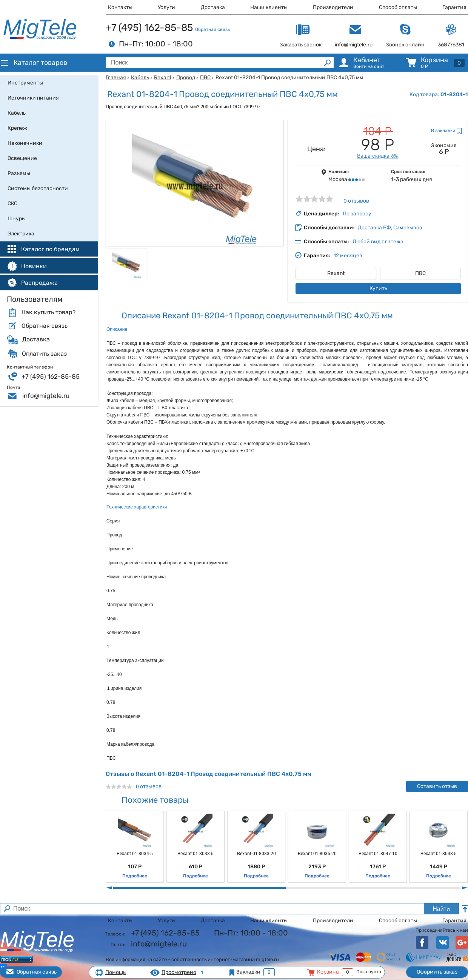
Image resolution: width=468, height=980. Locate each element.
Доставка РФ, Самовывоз (390, 228)
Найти (441, 909)
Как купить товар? (49, 312)
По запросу (357, 214)
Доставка (213, 7)
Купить (378, 288)
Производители (333, 7)
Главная (116, 78)
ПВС (205, 78)
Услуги (166, 7)
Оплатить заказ (44, 354)
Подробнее (135, 876)
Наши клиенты (269, 7)
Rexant (163, 78)
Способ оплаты (398, 7)
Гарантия (454, 7)
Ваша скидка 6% (377, 156)
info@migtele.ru (46, 396)
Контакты (120, 7)
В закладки (443, 131)
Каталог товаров (34, 63)
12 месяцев (348, 256)
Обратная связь (212, 29)
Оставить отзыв (437, 786)
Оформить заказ (437, 972)
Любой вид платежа (378, 242)
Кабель (140, 78)
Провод (186, 78)
